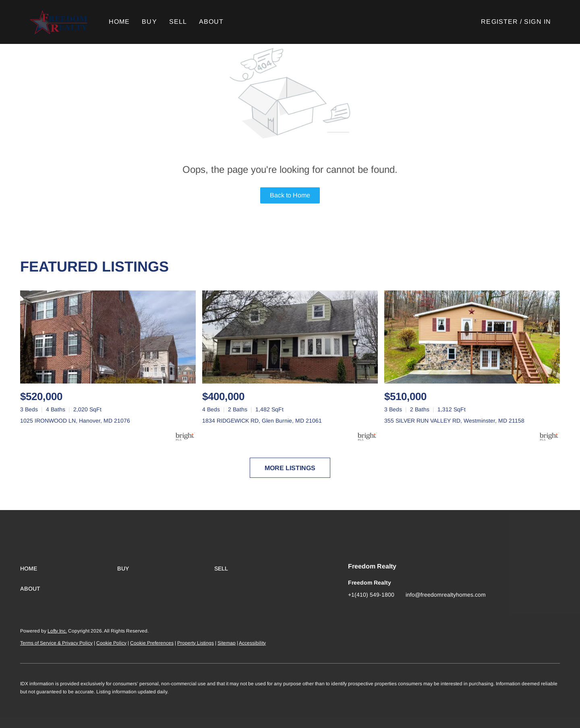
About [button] (212, 22)
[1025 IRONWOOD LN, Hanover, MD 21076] (108, 337)
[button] (59, 22)
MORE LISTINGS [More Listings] (290, 468)
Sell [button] (178, 22)
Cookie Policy (111, 643)
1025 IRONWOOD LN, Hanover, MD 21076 (75, 421)
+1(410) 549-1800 (371, 595)
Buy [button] (150, 22)
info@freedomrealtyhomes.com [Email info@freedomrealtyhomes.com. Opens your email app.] (446, 595)
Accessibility (252, 643)
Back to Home (290, 195)
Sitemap (227, 643)
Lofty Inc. (57, 631)
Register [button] (499, 22)
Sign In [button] (538, 22)
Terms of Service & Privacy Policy (56, 643)
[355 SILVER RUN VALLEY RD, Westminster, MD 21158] (472, 337)
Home (120, 22)
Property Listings (196, 643)
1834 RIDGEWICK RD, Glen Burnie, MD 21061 (262, 421)
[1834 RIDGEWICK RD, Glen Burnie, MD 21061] (290, 337)
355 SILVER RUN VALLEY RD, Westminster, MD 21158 (454, 421)
